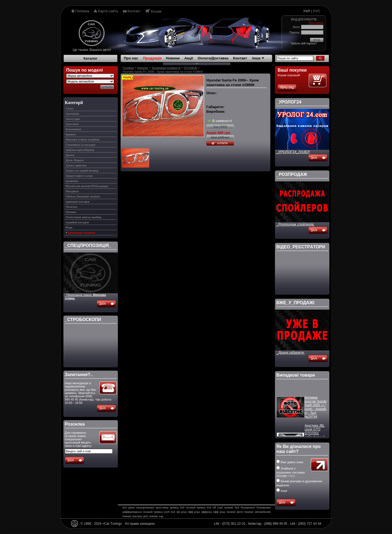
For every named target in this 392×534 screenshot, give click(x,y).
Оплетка (71, 207)
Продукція (152, 58)
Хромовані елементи (81, 233)
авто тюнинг (151, 516)
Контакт (134, 11)
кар (161, 516)
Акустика (72, 124)
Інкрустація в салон (79, 176)
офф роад (219, 512)
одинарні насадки (78, 202)
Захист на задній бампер (82, 170)
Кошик (156, 11)
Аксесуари (73, 119)
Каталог (91, 58)
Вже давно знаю (290, 462)
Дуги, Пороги (75, 160)
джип (131, 507)
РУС (317, 11)
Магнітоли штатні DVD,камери (87, 186)
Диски (70, 155)
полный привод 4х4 (199, 507)
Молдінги (72, 191)
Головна (82, 11)
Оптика (71, 212)
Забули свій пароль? (304, 43)
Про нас (131, 58)
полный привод (153, 512)
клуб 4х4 (169, 512)
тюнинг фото (235, 512)
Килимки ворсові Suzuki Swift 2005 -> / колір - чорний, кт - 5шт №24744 (316, 409)
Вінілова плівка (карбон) (82, 139)
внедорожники (145, 507)
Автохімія (72, 114)
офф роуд (194, 512)
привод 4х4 (177, 507)
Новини (173, 58)
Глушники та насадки (80, 145)
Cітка (69, 108)
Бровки (71, 134)
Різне (69, 227)
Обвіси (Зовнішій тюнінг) (83, 196)
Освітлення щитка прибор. (84, 217)
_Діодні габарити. (291, 353)
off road (218, 507)
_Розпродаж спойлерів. (295, 224)
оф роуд (181, 512)
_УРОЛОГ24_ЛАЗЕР (293, 152)
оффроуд (206, 512)
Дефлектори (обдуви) (80, 150)
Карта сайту (108, 11)
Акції (189, 58)
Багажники (73, 129)
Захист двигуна (76, 165)
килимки (72, 181)
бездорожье (248, 507)
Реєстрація (316, 23)
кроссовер (162, 507)
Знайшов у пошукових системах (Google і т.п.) (291, 472)
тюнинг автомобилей (257, 512)
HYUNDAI (191, 68)
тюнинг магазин (132, 516)
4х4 (124, 507)
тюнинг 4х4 (232, 507)
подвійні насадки (77, 222)
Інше (258, 58)
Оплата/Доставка (213, 58)
